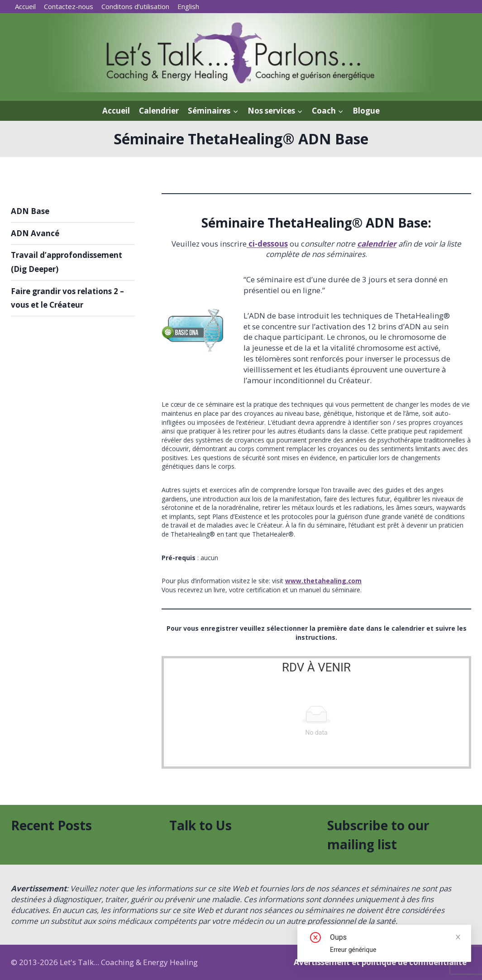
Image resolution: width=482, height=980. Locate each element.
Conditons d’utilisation (135, 6)
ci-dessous (267, 244)
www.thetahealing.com (324, 581)
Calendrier (159, 111)
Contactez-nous (69, 6)
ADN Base (30, 211)
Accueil (25, 6)
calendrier (377, 244)
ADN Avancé (35, 233)
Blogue (366, 111)
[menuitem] (188, 7)
